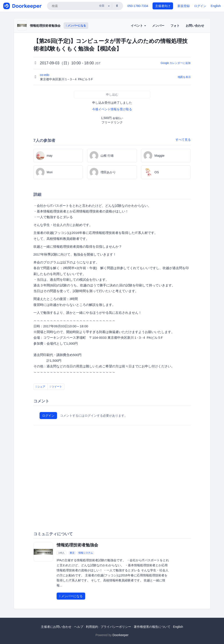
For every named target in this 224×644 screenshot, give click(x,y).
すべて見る (183, 140)
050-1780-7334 (138, 6)
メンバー (158, 26)
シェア (41, 387)
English (216, 6)
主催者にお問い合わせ (56, 627)
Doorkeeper (121, 635)
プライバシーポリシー (116, 627)
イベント (138, 26)
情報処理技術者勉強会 (45, 26)
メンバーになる (76, 26)
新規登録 (184, 6)
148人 (62, 553)
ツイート (56, 387)
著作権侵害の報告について (152, 627)
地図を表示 (184, 77)
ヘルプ (79, 627)
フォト (175, 26)
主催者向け (163, 6)
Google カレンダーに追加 (176, 63)
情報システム (86, 553)
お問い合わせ (195, 26)
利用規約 (92, 627)
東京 (72, 553)
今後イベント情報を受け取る (112, 109)
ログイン (200, 6)
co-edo (45, 75)
